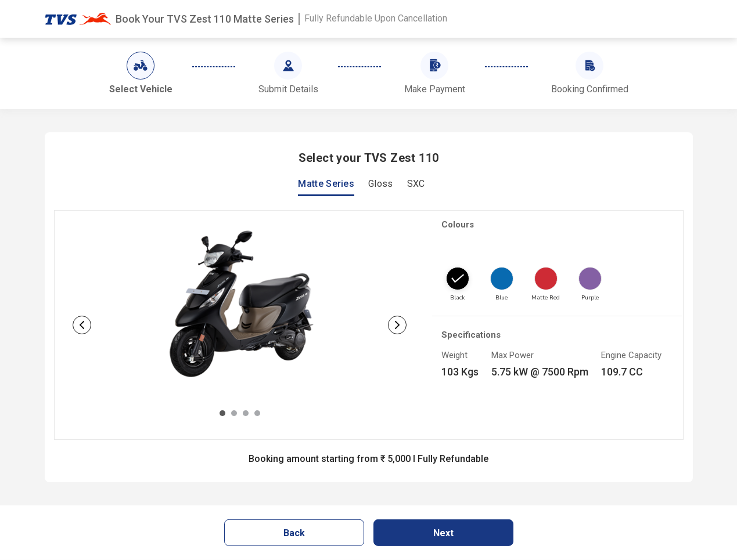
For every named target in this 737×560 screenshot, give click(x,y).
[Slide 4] (257, 413)
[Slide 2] (234, 413)
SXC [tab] (416, 184)
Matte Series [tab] (326, 184)
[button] (82, 325)
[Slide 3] (246, 413)
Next (443, 533)
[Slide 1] (222, 413)
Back (294, 533)
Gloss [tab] (381, 184)
